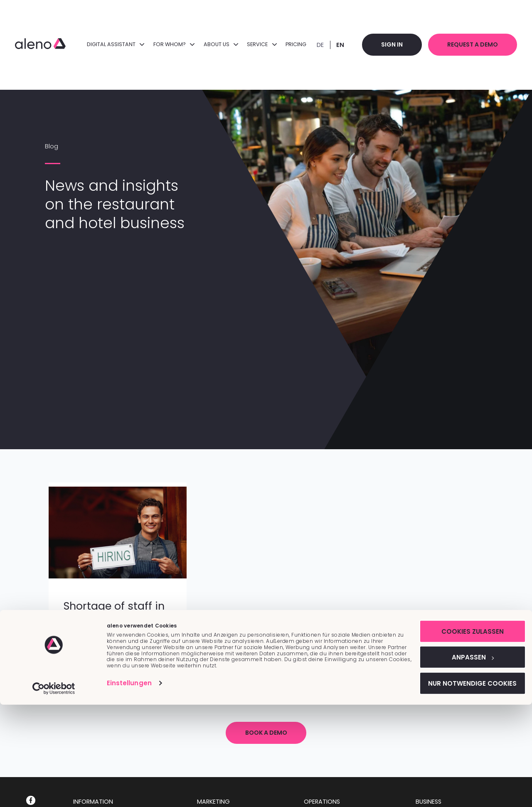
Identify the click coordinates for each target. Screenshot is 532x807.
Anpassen (463, 759)
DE (316, 45)
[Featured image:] (118, 576)
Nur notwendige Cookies (463, 785)
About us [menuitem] (217, 44)
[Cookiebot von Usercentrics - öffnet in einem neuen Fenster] (54, 791)
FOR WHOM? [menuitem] (170, 44)
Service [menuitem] (258, 44)
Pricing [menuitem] (292, 44)
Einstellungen (129, 785)
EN (336, 45)
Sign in (389, 44)
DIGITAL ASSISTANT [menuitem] (112, 44)
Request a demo (472, 44)
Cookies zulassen (463, 733)
